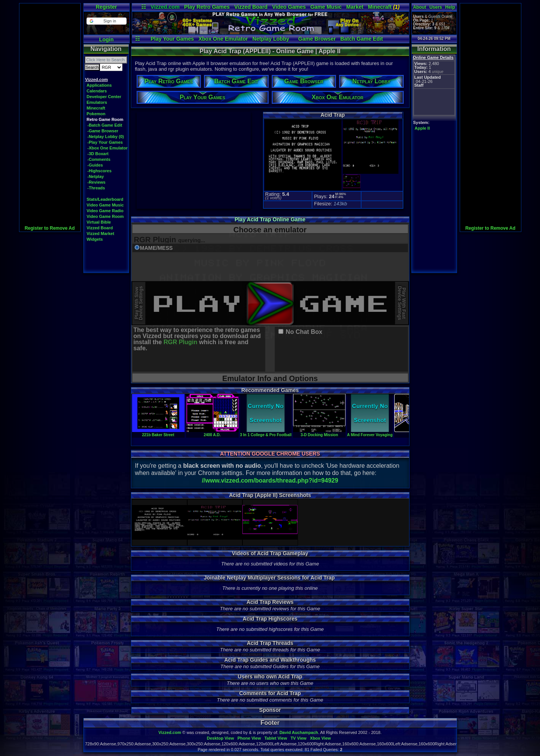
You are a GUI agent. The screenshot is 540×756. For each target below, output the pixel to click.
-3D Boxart (98, 154)
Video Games (289, 7)
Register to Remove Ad (50, 228)
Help (450, 7)
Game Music (326, 7)
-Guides (95, 165)
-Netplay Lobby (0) (106, 137)
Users (436, 7)
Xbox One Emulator (223, 39)
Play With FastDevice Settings (402, 303)
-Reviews (97, 182)
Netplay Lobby (271, 39)
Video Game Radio (105, 211)
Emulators (97, 102)
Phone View (249, 738)
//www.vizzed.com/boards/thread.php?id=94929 (270, 480)
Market (355, 7)
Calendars (97, 91)
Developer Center (104, 97)
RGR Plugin (181, 342)
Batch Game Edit (362, 39)
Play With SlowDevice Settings (139, 303)
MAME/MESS (156, 248)
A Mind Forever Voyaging (370, 433)
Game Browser (317, 39)
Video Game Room (105, 216)
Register (106, 7)
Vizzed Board (251, 7)
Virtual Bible (99, 222)
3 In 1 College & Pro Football (266, 433)
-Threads (96, 188)
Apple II (422, 128)
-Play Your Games (105, 142)
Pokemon (96, 114)
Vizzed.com (165, 7)
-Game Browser (103, 131)
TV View (298, 738)
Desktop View (220, 738)
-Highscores (100, 171)
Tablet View (276, 738)
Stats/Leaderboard (105, 199)
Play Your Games (172, 39)
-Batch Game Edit (105, 125)
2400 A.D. (212, 433)
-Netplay (96, 176)
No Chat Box (304, 332)
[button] (106, 21)
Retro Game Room (105, 119)
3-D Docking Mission (319, 433)
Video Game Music (105, 205)
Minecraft (384, 7)
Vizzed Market (101, 233)
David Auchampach (299, 732)
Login (106, 40)
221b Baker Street (158, 433)
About (420, 7)
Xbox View (321, 738)
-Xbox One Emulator (108, 148)
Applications (99, 85)
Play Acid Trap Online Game (270, 219)
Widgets (95, 239)
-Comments (99, 159)
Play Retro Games (207, 7)
